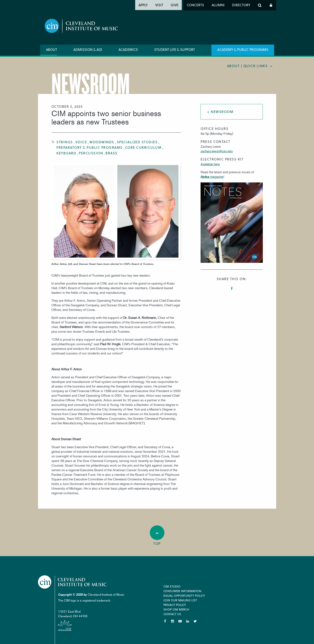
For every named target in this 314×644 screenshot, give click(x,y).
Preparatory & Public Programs (90, 147)
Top (157, 536)
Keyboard (66, 153)
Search (260, 5)
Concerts (195, 5)
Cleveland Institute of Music (73, 582)
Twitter (195, 621)
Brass (112, 153)
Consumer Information (182, 591)
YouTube (180, 621)
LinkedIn (188, 621)
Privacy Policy (175, 605)
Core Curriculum (143, 147)
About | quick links (247, 66)
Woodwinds (102, 142)
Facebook (232, 289)
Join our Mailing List (180, 600)
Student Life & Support (175, 49)
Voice (81, 142)
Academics (128, 49)
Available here (210, 164)
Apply (143, 5)
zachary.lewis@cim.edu (217, 151)
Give (175, 5)
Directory (241, 5)
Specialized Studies (137, 142)
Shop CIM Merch (176, 609)
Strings (65, 142)
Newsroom (222, 112)
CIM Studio (172, 586)
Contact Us (172, 614)
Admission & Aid (88, 49)
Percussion (91, 153)
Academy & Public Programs (243, 49)
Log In (271, 5)
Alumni (218, 5)
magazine (212, 177)
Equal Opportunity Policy (184, 596)
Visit (159, 5)
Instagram (173, 621)
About (51, 49)
